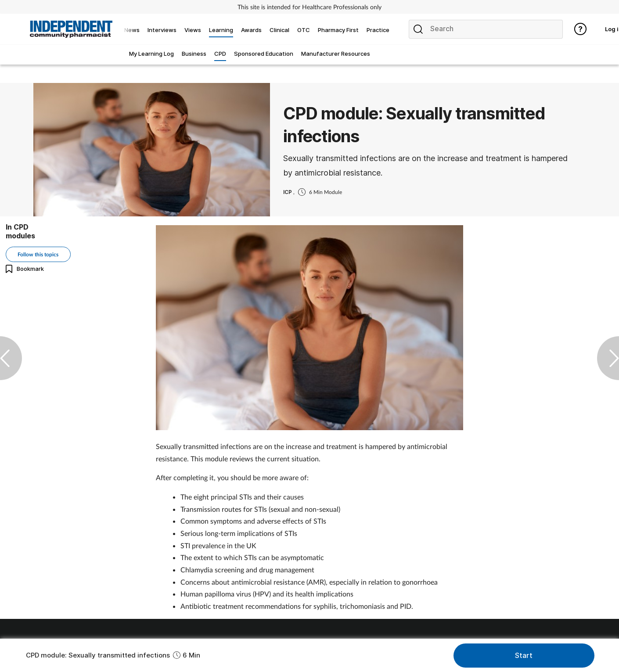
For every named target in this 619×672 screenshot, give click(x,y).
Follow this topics (38, 254)
